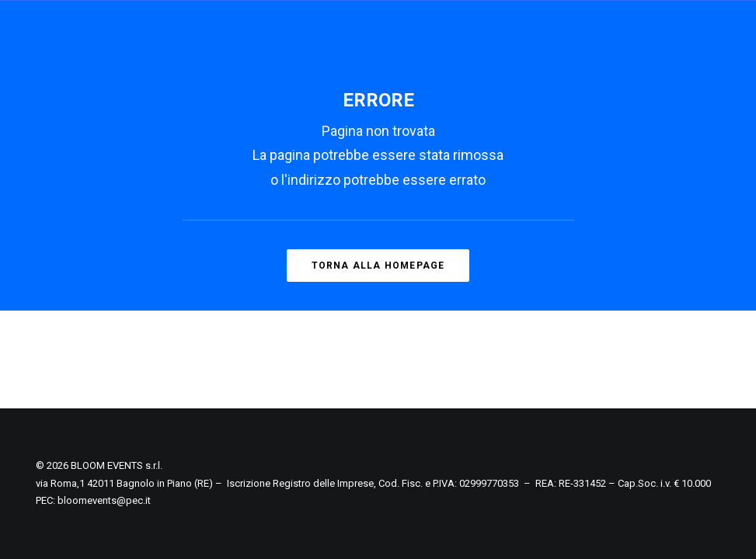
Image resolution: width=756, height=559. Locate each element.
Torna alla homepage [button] (378, 266)
